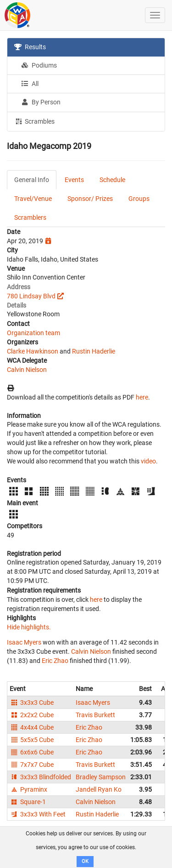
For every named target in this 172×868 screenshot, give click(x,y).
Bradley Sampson (101, 777)
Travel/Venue (33, 199)
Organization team (33, 333)
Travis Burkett (95, 715)
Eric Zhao (55, 661)
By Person (41, 102)
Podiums (39, 65)
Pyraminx (28, 789)
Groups (139, 199)
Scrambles (34, 121)
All (30, 84)
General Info (32, 180)
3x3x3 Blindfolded (40, 777)
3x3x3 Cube (32, 702)
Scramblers (30, 217)
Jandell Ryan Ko (99, 789)
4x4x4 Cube (32, 727)
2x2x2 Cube (32, 715)
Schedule (112, 180)
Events (74, 180)
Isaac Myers (24, 642)
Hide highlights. (29, 627)
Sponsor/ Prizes (90, 199)
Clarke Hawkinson (33, 351)
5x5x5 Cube (32, 740)
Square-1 (28, 802)
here (142, 397)
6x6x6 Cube (32, 752)
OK (85, 861)
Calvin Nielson (27, 370)
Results (30, 47)
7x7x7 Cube (32, 765)
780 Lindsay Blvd (31, 296)
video (148, 461)
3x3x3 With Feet (38, 814)
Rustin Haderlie (94, 351)
